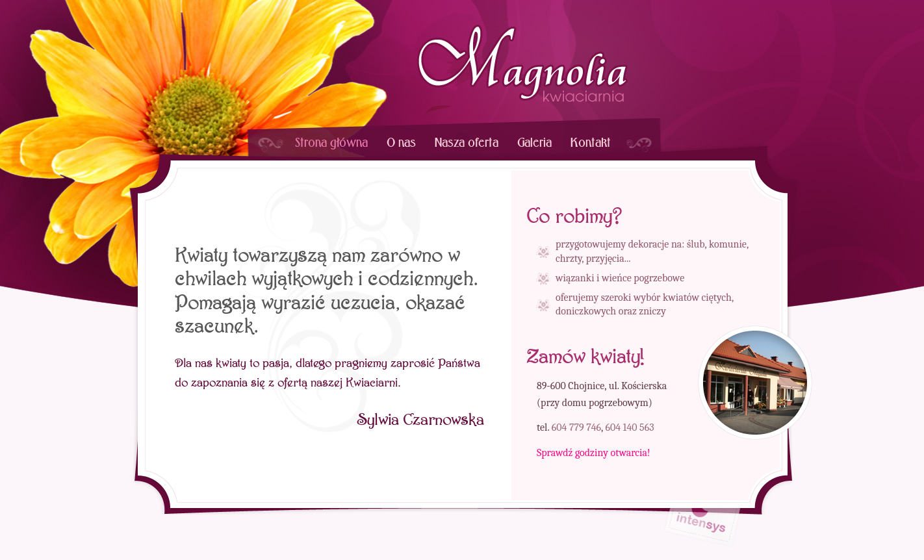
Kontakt (591, 143)
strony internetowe (703, 530)
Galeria (534, 143)
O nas (401, 143)
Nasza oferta (467, 143)
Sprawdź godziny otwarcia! (594, 453)
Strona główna (331, 143)
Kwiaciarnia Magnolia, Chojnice (522, 63)
